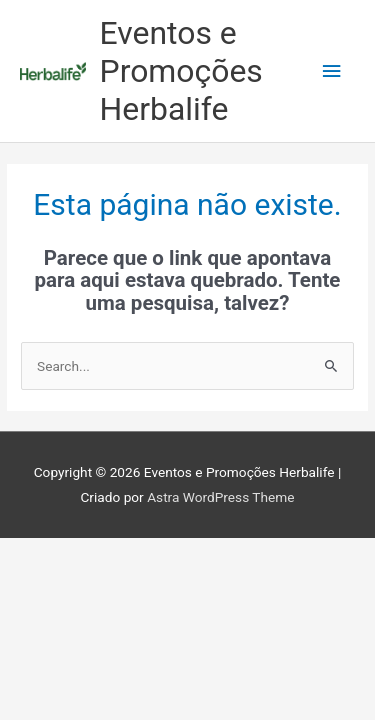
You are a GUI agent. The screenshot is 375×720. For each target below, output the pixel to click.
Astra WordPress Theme (220, 497)
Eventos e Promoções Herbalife (181, 71)
